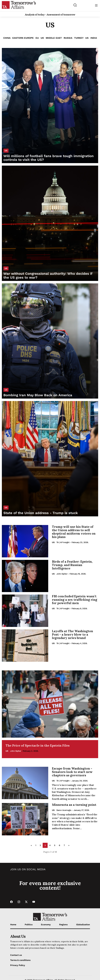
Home (13, 924)
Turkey (79, 38)
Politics (29, 924)
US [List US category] (6, 151)
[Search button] (75, 5)
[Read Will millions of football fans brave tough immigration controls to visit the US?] (50, 106)
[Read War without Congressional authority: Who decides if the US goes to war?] (50, 223)
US (87, 38)
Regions (63, 924)
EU (37, 38)
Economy (46, 924)
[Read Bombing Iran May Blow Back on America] (50, 341)
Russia (68, 38)
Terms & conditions (20, 960)
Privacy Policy (18, 965)
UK (42, 38)
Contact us (16, 955)
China (7, 38)
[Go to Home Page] (19, 5)
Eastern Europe (23, 38)
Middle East (54, 38)
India (94, 38)
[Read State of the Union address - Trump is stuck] (50, 459)
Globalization (83, 924)
